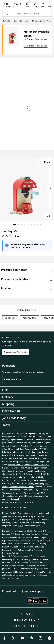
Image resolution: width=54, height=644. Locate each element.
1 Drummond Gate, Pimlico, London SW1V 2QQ (29, 449)
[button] (50, 4)
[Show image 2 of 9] (51, 189)
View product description (36, 46)
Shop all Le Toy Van (41, 21)
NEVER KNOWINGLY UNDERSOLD (27, 620)
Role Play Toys (21, 21)
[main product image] (14, 39)
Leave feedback (13, 379)
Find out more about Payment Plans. (18, 502)
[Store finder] (28, 4)
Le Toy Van (10, 318)
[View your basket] (43, 4)
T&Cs (21, 526)
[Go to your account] (35, 4)
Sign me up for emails (16, 352)
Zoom (45, 162)
